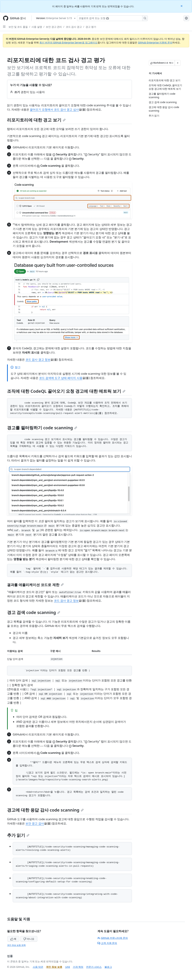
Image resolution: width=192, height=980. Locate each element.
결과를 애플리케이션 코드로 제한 (35, 585)
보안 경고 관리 (54, 27)
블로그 (108, 967)
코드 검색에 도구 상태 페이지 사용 (61, 378)
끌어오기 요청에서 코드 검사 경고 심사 (54, 109)
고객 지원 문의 (107, 943)
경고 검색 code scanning (34, 612)
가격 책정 (78, 967)
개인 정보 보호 (54, 967)
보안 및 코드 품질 (18, 27)
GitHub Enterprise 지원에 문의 (155, 42)
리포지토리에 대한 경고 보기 (36, 120)
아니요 (29, 939)
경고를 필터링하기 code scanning (42, 428)
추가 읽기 (18, 835)
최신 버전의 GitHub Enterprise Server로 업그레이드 (69, 42)
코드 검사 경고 (74, 27)
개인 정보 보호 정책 (16, 945)
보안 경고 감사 (35, 823)
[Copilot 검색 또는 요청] (112, 18)
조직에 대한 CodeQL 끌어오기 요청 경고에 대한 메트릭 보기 (66, 391)
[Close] (182, 6)
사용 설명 (37, 27)
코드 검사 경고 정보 (38, 360)
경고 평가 (91, 27)
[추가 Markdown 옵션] (178, 63)
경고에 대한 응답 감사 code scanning (45, 810)
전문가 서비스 (94, 967)
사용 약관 (38, 967)
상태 (68, 967)
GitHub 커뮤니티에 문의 (113, 938)
